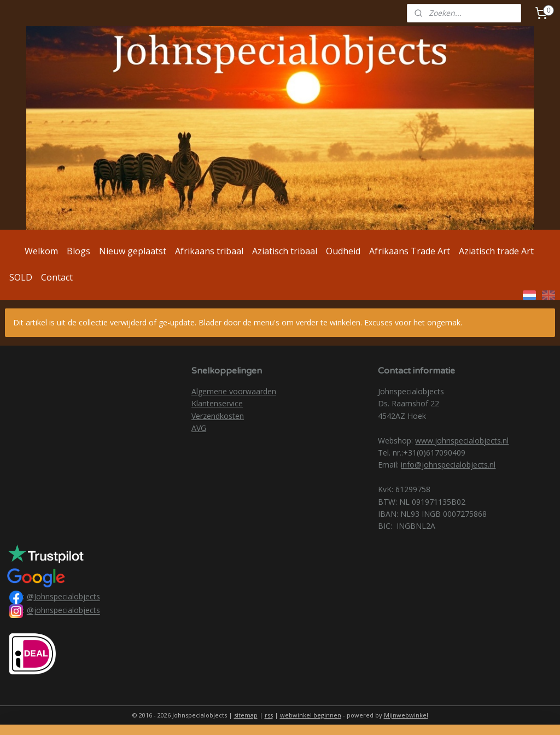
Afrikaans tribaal (209, 251)
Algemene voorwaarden (234, 391)
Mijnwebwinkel (406, 715)
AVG (199, 428)
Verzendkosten (218, 416)
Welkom (41, 251)
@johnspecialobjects (63, 611)
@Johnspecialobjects (63, 597)
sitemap (246, 715)
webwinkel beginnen (311, 715)
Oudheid (343, 251)
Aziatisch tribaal (285, 251)
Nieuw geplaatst (133, 251)
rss (269, 715)
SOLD (21, 277)
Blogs (78, 251)
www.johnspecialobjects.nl (462, 441)
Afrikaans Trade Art (410, 251)
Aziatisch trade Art (496, 251)
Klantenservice (217, 403)
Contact (57, 277)
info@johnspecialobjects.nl (448, 465)
